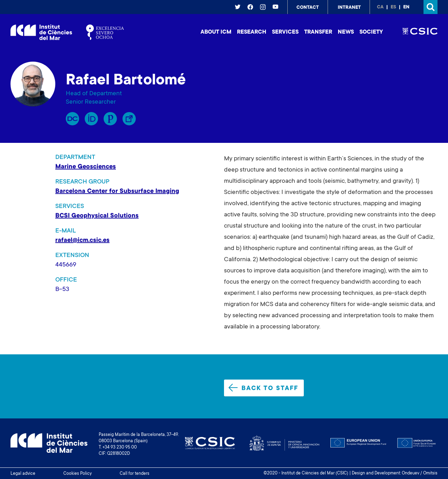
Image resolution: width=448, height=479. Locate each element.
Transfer (318, 32)
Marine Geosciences (86, 167)
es (393, 7)
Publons (110, 119)
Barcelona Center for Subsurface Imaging (117, 192)
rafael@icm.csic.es (82, 241)
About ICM (216, 32)
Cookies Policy (78, 474)
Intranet (349, 8)
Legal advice (23, 474)
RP (72, 119)
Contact (308, 8)
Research (252, 32)
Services (285, 32)
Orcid (91, 119)
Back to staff (263, 388)
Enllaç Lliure (129, 119)
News (346, 32)
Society (371, 32)
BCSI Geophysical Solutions (97, 216)
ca (380, 7)
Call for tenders (135, 474)
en (406, 7)
